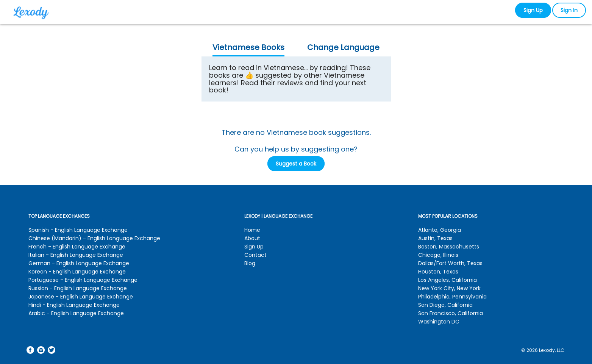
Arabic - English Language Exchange (76, 313)
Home (252, 230)
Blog (250, 263)
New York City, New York (449, 288)
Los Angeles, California (448, 280)
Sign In (569, 10)
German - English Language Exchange (79, 263)
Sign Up (533, 10)
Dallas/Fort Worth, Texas (450, 263)
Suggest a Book (296, 164)
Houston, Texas (438, 272)
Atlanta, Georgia (440, 230)
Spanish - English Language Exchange (78, 230)
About (252, 238)
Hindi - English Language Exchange (74, 305)
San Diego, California (445, 305)
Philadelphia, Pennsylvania (452, 297)
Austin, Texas (435, 238)
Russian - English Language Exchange (78, 288)
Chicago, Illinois (438, 255)
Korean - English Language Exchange (77, 272)
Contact (255, 255)
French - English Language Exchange (77, 247)
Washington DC (439, 322)
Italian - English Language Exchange (76, 255)
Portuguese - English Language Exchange (83, 280)
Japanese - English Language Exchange (81, 297)
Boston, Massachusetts (449, 247)
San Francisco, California (451, 313)
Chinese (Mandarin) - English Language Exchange (94, 238)
